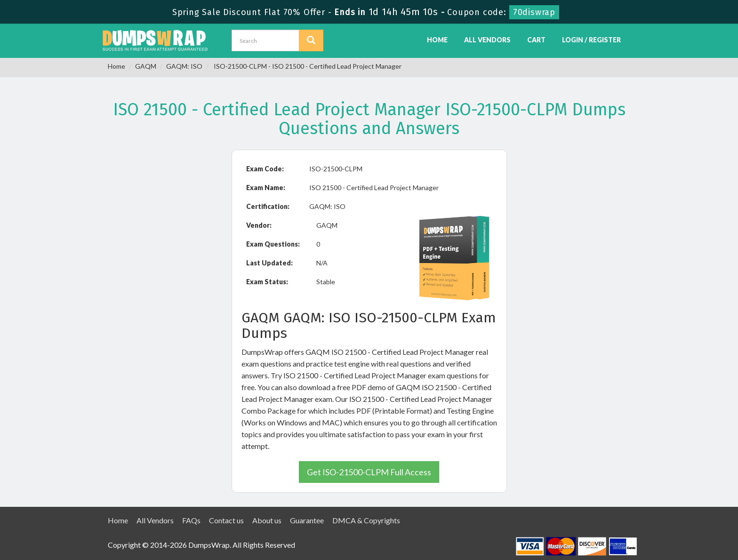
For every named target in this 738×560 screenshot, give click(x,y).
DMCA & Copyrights (366, 520)
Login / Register (591, 40)
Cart (536, 40)
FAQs (191, 520)
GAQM (146, 66)
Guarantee (307, 520)
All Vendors (487, 40)
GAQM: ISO (184, 66)
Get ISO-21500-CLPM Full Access (369, 472)
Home (437, 40)
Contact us (226, 520)
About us (267, 520)
